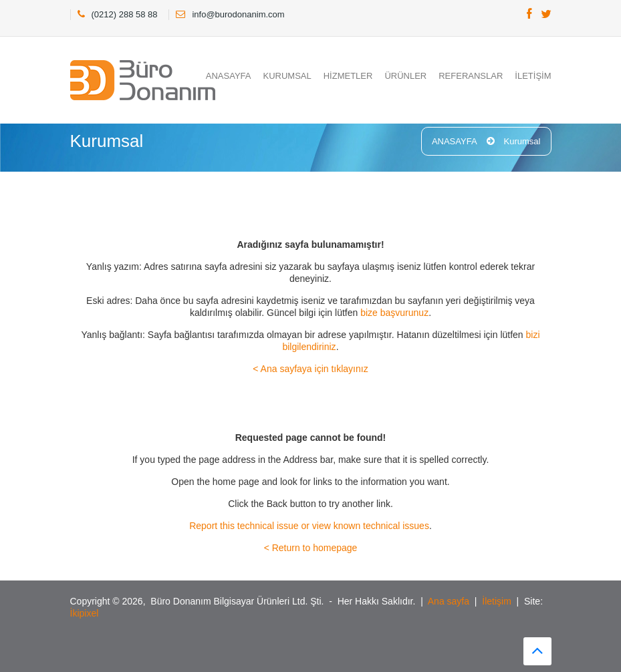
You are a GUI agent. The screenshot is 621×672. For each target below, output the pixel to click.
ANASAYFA (229, 76)
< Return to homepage (311, 548)
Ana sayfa (449, 601)
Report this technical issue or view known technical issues (309, 526)
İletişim (497, 601)
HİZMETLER (348, 76)
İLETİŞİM (533, 76)
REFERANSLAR (471, 76)
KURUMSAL (287, 76)
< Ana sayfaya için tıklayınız (310, 369)
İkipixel (85, 613)
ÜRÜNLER (405, 76)
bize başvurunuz (394, 313)
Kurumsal (522, 141)
